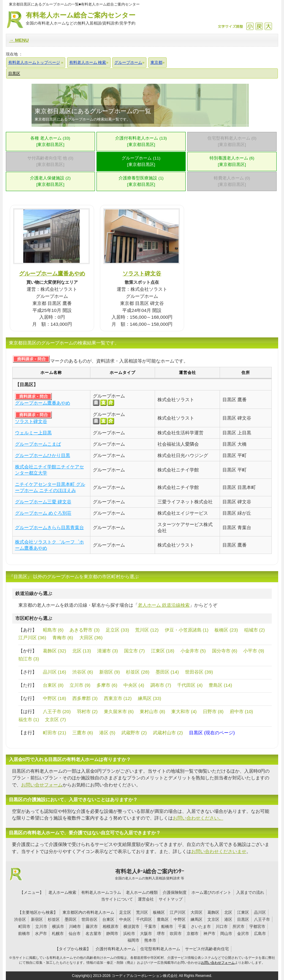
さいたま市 (201, 926)
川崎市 (75, 926)
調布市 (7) (161, 685)
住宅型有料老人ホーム (160, 949)
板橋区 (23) (226, 630)
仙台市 (75, 934)
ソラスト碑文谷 (142, 273)
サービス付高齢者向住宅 (207, 949)
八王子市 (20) (57, 711)
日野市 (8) (213, 711)
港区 (228, 919)
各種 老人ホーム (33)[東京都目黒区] (50, 141)
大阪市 (146, 934)
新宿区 (37, 919)
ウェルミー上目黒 (33, 433)
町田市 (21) (55, 733)
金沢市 (243, 934)
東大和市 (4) (184, 711)
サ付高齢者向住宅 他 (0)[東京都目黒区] (50, 161)
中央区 (125, 919)
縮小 (250, 26)
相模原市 (111, 926)
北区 (228, 912)
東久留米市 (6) (119, 711)
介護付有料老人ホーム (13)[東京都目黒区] (141, 141)
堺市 (161, 934)
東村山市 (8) (152, 711)
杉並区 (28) (138, 672)
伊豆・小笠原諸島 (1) (187, 630)
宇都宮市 (257, 926)
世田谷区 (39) (199, 672)
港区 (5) (107, 733)
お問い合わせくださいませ (219, 851)
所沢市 (239, 926)
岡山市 (226, 934)
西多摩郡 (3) (85, 698)
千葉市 (150, 926)
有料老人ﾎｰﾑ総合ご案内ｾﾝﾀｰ (150, 874)
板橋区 (159, 912)
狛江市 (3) (29, 659)
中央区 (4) (134, 685)
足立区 (125, 912)
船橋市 (167, 926)
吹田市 (176, 934)
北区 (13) (82, 651)
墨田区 (71, 919)
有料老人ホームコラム (101, 892)
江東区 (243, 912)
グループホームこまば (38, 444)
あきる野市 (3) (85, 630)
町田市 (24, 926)
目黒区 (243, 919)
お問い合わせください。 (198, 818)
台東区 (108, 919)
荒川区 (142, 912)
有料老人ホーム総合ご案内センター (81, 19)
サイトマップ (171, 899)
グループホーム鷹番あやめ (52, 273)
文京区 (213, 919)
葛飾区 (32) (55, 651)
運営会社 (146, 899)
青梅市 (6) (63, 638)
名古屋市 (93, 934)
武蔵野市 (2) (134, 733)
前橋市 (24, 934)
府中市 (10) (241, 711)
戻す (259, 26)
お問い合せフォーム (42, 785)
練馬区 (197, 919)
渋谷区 (20, 919)
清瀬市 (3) (108, 651)
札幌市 (58, 934)
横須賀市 (131, 926)
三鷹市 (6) (83, 733)
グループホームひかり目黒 (43, 455)
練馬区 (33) (150, 698)
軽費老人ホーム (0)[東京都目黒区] (232, 181)
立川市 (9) (80, 685)
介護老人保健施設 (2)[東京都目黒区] (50, 181)
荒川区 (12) (147, 630)
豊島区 (163, 919)
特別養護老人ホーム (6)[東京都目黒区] (232, 161)
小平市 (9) (254, 651)
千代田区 (144, 919)
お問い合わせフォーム (218, 963)
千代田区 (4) (190, 685)
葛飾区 (213, 912)
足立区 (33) (117, 630)
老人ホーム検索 (62, 892)
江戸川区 (178, 912)
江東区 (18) (163, 651)
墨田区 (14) (167, 672)
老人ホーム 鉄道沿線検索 (164, 605)
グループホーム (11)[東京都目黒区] (141, 161)
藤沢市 (92, 926)
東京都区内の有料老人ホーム (88, 912)
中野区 (180, 919)
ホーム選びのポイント (211, 892)
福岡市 (133, 940)
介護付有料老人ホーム (115, 949)
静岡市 (112, 934)
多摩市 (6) (107, 685)
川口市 (222, 926)
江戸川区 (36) (32, 638)
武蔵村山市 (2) (168, 733)
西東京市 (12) (118, 698)
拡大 (268, 26)
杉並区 (54, 919)
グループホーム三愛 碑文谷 (43, 502)
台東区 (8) (53, 685)
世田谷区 (89, 919)
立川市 (41, 926)
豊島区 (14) (220, 685)
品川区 (260, 912)
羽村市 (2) (87, 711)
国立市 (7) (134, 651)
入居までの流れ (250, 892)
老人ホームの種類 (142, 892)
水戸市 (41, 934)
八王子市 (262, 919)
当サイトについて (117, 899)
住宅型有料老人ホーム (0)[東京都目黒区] (232, 141)
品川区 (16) (55, 672)
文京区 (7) (55, 719)
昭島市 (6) (53, 630)
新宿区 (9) (110, 672)
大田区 (197, 912)
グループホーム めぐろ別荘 (43, 513)
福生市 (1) (29, 719)
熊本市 (150, 940)
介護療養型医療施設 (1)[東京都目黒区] (141, 181)
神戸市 (209, 934)
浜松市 (129, 934)
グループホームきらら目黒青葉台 (49, 527)
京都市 (193, 934)
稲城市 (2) (255, 630)
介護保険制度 (175, 892)
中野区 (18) (55, 698)
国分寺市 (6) (225, 651)
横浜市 (58, 926)
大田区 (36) (91, 638)
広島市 (260, 934)
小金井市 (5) (193, 651)
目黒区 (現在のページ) (212, 733)
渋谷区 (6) (83, 672)
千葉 (182, 926)
